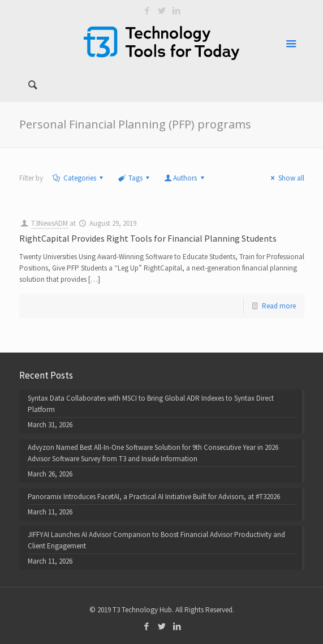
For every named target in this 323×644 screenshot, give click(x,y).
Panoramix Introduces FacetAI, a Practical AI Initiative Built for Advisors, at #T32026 (154, 497)
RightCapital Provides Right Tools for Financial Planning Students (148, 238)
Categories (79, 178)
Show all (286, 178)
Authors (185, 178)
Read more (279, 306)
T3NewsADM (49, 223)
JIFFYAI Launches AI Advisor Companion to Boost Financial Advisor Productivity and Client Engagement (156, 540)
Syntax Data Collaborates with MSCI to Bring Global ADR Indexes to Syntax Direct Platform (151, 404)
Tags (135, 178)
